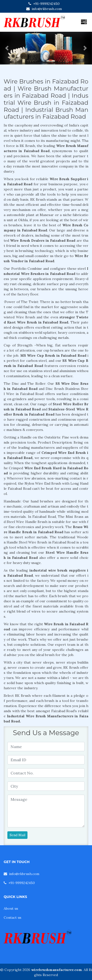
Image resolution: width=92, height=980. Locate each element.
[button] (7, 48)
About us (11, 908)
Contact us (13, 917)
